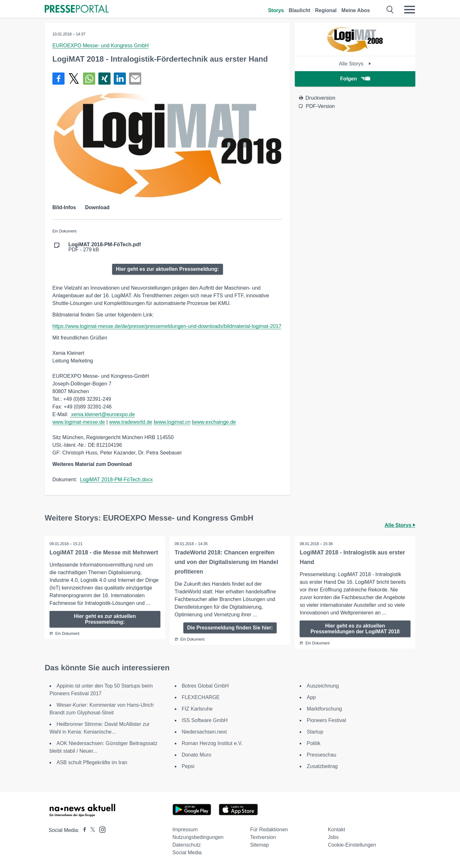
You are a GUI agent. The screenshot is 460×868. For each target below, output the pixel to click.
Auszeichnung (323, 686)
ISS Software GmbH (205, 720)
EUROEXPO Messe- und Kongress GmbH (100, 46)
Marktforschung (324, 709)
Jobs (333, 837)
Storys (276, 10)
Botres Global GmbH (205, 686)
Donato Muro (197, 755)
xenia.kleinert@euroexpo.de (102, 414)
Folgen (355, 79)
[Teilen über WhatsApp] (89, 79)
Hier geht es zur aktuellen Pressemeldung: (168, 269)
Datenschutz (187, 845)
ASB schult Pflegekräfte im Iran (92, 762)
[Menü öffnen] (410, 10)
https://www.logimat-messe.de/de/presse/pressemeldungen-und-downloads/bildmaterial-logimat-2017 (167, 326)
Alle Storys (355, 64)
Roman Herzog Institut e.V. (212, 743)
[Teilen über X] (74, 79)
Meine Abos (356, 10)
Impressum (185, 830)
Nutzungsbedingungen (198, 837)
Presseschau (322, 755)
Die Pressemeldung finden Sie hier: (230, 628)
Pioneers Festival (326, 720)
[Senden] (135, 79)
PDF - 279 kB (105, 247)
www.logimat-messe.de (79, 422)
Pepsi (188, 766)
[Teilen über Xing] (104, 79)
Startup (315, 732)
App (311, 697)
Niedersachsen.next (204, 732)
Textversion (263, 837)
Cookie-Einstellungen (352, 845)
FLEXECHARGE (201, 697)
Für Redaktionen (269, 830)
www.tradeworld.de (131, 422)
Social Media (187, 853)
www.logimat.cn (173, 422)
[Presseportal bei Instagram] (100, 829)
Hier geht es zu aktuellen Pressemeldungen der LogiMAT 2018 (355, 629)
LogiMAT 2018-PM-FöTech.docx (116, 480)
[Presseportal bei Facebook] (83, 830)
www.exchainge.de (215, 422)
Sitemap (260, 845)
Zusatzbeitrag (322, 766)
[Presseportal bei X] (91, 830)
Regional (326, 10)
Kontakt (336, 830)
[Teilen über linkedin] (120, 79)
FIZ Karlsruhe (197, 709)
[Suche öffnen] (390, 10)
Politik (314, 743)
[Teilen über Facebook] (58, 79)
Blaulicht (300, 10)
